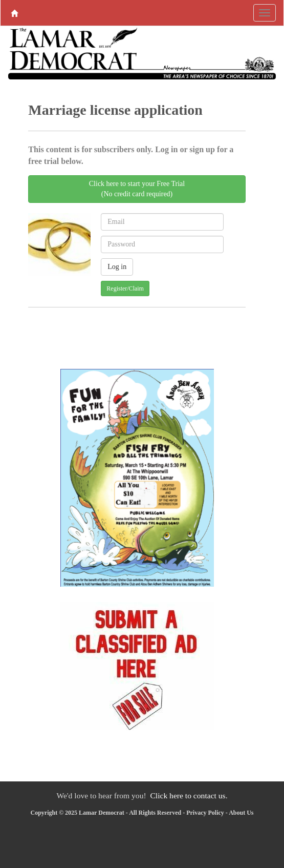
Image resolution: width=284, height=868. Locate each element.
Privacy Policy (205, 813)
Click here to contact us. (189, 795)
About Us (241, 813)
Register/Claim (125, 288)
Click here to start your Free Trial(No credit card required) (137, 189)
